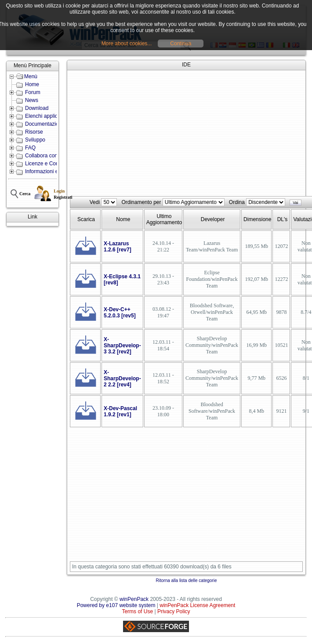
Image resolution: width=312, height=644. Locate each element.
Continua (181, 44)
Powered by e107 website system (116, 605)
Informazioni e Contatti (51, 171)
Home (32, 84)
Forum (33, 92)
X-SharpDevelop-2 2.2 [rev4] (122, 378)
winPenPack (134, 599)
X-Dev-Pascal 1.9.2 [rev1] (120, 411)
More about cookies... (127, 44)
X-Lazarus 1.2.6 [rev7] (118, 247)
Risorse (34, 132)
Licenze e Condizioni (49, 164)
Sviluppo (35, 140)
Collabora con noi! (46, 156)
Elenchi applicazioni (48, 116)
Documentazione (45, 124)
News (32, 100)
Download (37, 108)
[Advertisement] (186, 134)
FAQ (30, 148)
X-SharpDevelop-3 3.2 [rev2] (122, 346)
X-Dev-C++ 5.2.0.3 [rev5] (120, 313)
